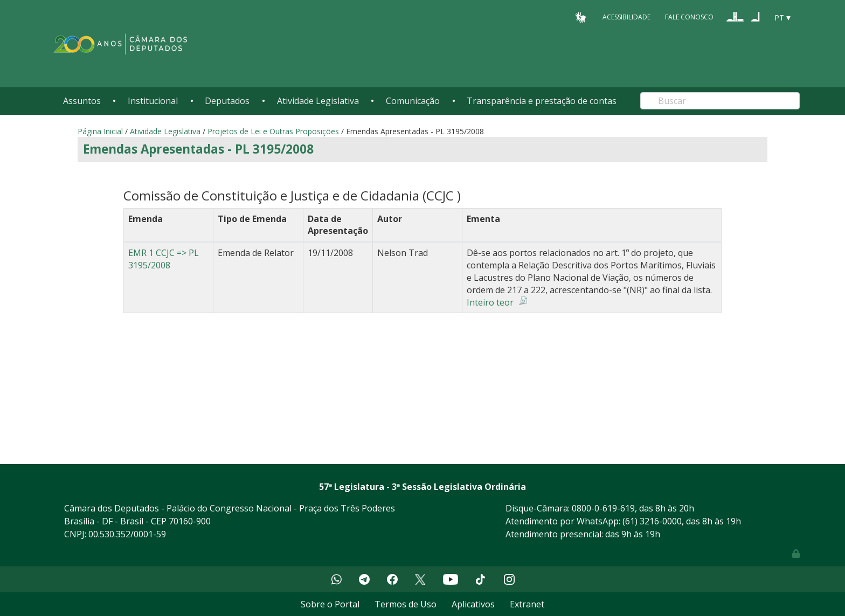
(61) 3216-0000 (652, 521)
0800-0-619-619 (603, 508)
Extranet (527, 604)
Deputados (227, 101)
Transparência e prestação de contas (542, 101)
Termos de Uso (406, 604)
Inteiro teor (490, 302)
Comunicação (413, 101)
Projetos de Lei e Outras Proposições (273, 131)
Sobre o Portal (330, 604)
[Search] (720, 101)
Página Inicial (100, 131)
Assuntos (82, 101)
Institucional (153, 101)
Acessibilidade (626, 17)
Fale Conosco (689, 17)
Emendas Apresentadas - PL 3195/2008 (198, 149)
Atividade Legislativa (318, 101)
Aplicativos (473, 604)
